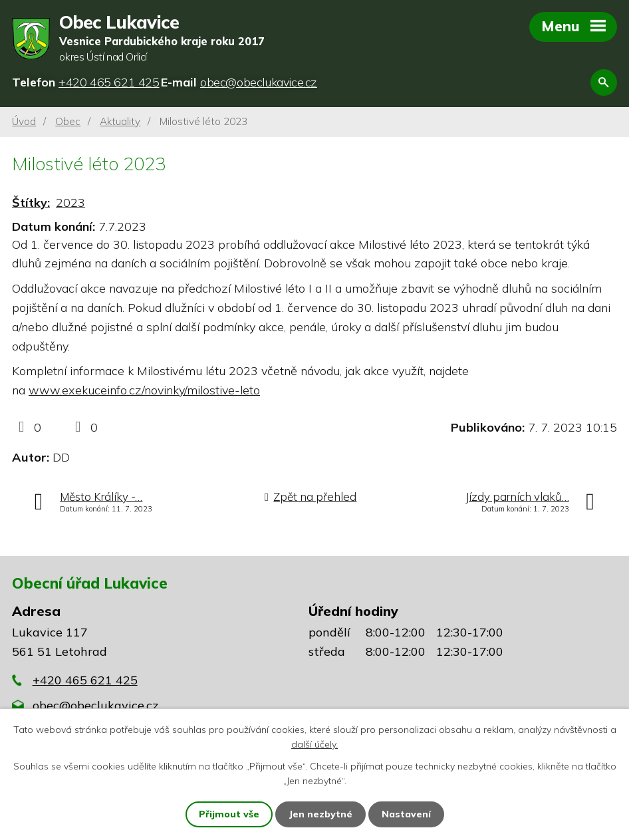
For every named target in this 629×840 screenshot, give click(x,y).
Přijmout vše (229, 814)
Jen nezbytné (320, 814)
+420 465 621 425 (85, 680)
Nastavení (406, 814)
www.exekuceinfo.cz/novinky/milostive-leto (144, 390)
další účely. (314, 744)
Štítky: (31, 203)
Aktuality (120, 121)
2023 (70, 203)
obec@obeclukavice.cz (95, 705)
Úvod (24, 121)
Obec (68, 121)
